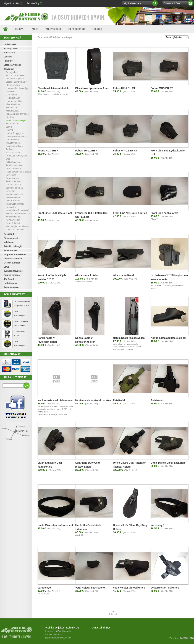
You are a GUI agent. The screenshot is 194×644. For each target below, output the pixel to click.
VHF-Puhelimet (13, 197)
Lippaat (9, 130)
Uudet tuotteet (11, 283)
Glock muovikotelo (86, 275)
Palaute (97, 29)
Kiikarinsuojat (12, 111)
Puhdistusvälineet (14, 165)
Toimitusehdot (77, 29)
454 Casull (9, 279)
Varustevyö (157, 525)
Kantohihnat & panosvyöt (18, 210)
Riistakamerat (11, 238)
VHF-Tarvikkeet (13, 201)
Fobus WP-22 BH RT (125, 151)
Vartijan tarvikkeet (14, 194)
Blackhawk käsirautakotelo (53, 88)
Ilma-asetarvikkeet (15, 101)
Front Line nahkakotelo (164, 213)
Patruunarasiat (13, 153)
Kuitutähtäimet (13, 124)
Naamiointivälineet (15, 146)
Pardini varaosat (12, 275)
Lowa (6, 267)
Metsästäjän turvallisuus (17, 226)
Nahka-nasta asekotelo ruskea (93, 400)
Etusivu (20, 29)
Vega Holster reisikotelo (165, 588)
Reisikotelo (120, 400)
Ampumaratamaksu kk (15, 255)
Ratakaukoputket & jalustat (19, 172)
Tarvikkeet (9, 69)
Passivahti (11, 207)
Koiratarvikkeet (13, 220)
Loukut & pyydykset (15, 133)
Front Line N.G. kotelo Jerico (130, 213)
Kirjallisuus (11, 117)
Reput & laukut (13, 223)
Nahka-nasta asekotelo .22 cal (168, 338)
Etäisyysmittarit (13, 85)
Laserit (9, 127)
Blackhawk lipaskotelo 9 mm (92, 88)
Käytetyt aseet (11, 49)
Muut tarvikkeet (13, 143)
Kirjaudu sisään (11, 3)
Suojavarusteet (13, 178)
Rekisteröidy (33, 3)
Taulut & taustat (13, 181)
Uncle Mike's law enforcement (55, 525)
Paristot (10, 149)
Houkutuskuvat (13, 98)
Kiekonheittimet (13, 104)
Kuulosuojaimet (13, 217)
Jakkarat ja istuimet (15, 230)
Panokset (8, 61)
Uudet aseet (10, 44)
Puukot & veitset (14, 169)
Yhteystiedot (53, 29)
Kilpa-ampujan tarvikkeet (18, 114)
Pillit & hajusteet (13, 162)
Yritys (35, 29)
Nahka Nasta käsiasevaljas (129, 338)
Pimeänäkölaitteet (13, 259)
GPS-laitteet (12, 95)
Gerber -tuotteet (12, 263)
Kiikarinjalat (11, 108)
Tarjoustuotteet (11, 287)
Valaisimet (9, 242)
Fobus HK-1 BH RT (124, 88)
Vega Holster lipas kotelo (90, 588)
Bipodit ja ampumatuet (16, 82)
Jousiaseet (9, 53)
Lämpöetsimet (13, 140)
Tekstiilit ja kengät (13, 246)
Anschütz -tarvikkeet (15, 75)
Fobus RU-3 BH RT (49, 151)
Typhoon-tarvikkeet (14, 271)
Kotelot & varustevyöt (16, 120)
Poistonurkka (11, 250)
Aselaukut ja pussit (15, 79)
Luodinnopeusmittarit (16, 136)
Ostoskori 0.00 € (172, 3)
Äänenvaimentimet (15, 204)
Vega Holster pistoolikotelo (129, 588)
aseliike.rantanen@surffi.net (58, 638)
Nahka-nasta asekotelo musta (55, 400)
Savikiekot (11, 175)
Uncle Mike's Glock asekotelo (168, 463)
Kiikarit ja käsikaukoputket (18, 214)
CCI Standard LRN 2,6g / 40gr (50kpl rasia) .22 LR (22, 306)
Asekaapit (9, 234)
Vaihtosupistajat (13, 185)
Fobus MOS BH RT (162, 88)
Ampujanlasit (12, 72)
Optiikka (8, 57)
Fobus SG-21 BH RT (87, 151)
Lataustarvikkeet (12, 65)
